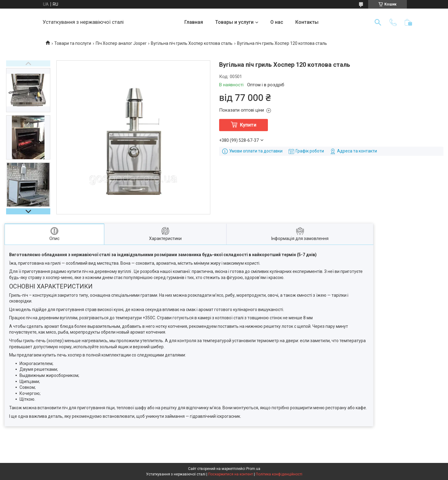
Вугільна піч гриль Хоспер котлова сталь (192, 43)
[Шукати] (378, 22)
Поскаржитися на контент (231, 474)
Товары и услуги (234, 22)
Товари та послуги (73, 43)
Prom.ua (253, 469)
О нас (277, 22)
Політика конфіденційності (279, 474)
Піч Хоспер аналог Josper (121, 43)
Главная (194, 22)
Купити (248, 125)
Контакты (307, 22)
